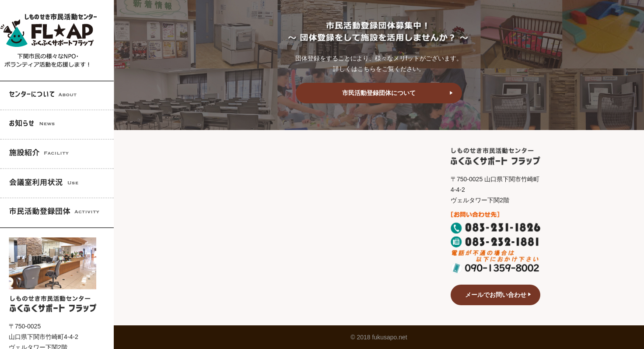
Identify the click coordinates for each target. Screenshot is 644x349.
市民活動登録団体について (379, 93)
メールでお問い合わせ (496, 295)
